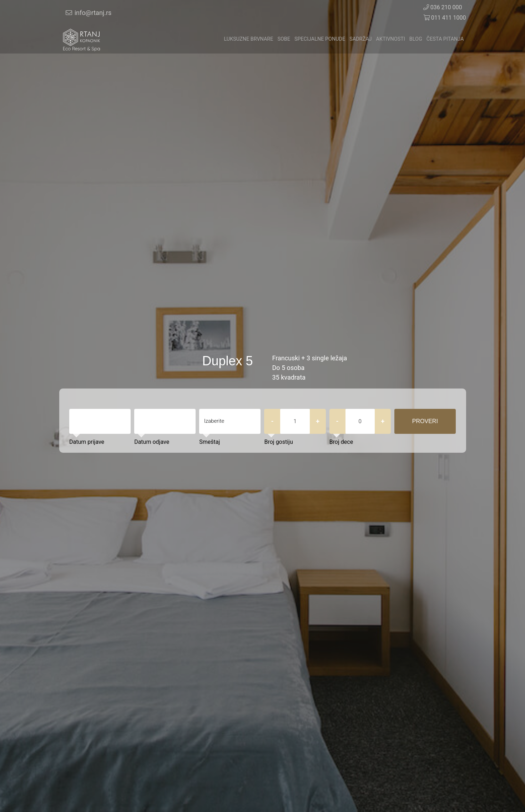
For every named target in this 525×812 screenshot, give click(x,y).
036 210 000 (443, 7)
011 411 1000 (445, 18)
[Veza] (82, 39)
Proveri (425, 421)
